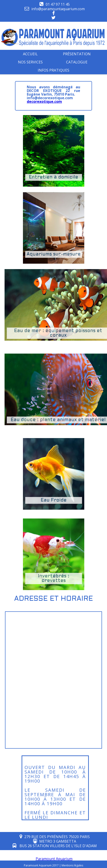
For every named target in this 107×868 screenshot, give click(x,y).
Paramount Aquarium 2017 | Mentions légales (53, 865)
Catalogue (77, 62)
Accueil (30, 54)
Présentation (77, 54)
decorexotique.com (44, 101)
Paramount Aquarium (54, 859)
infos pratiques (53, 70)
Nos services (30, 62)
